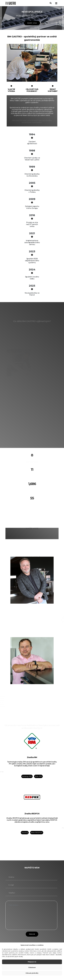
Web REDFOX (37, 833)
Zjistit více (32, 23)
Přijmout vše (32, 962)
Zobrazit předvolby (32, 973)
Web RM (38, 776)
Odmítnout (32, 967)
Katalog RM (27, 776)
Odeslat (32, 934)
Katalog (25, 833)
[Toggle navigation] (56, 3)
